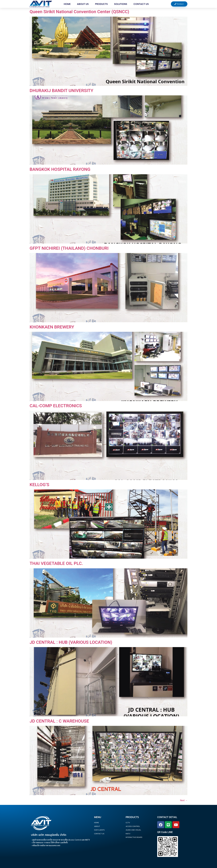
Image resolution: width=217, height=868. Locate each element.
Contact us (141, 4)
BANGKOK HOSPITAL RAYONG (60, 169)
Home (67, 4)
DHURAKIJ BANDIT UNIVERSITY (61, 91)
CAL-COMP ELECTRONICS (56, 406)
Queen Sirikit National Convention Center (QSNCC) (79, 12)
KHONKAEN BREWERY (52, 327)
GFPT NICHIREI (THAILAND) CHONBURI (69, 248)
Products (101, 4)
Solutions (121, 4)
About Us (83, 4)
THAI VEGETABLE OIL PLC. (56, 563)
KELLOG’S (39, 485)
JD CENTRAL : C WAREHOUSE (59, 721)
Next (184, 800)
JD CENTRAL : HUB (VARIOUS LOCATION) (71, 642)
